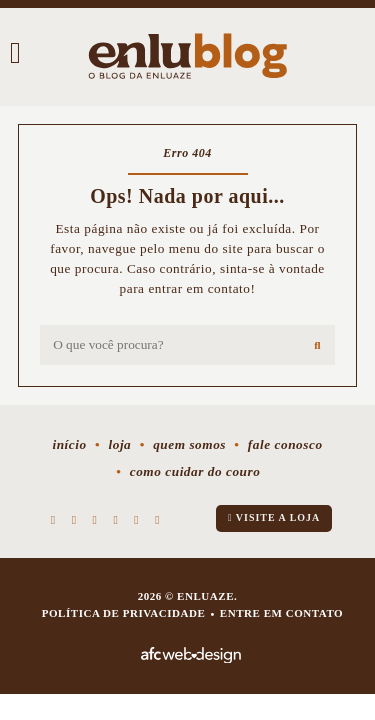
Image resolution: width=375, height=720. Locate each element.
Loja (119, 444)
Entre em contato (281, 613)
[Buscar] (318, 345)
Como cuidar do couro (195, 471)
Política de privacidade (124, 613)
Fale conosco (285, 444)
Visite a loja (274, 517)
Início (69, 444)
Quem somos (189, 444)
